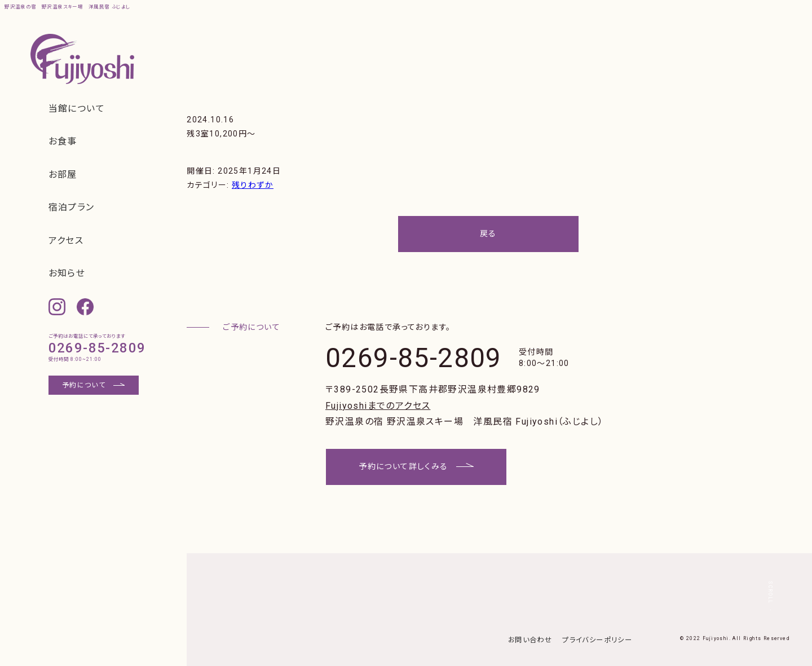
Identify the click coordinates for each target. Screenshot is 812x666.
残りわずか (253, 185)
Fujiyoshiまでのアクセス (378, 406)
